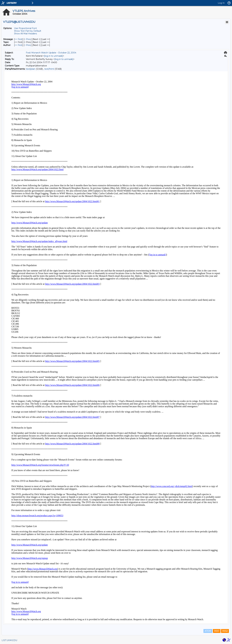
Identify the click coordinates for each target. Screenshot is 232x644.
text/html (49, 69)
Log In (221, 3)
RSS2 (225, 631)
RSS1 (217, 631)
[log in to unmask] (53, 56)
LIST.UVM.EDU (9, 640)
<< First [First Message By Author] (18, 45)
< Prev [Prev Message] (28, 39)
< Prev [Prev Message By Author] (28, 45)
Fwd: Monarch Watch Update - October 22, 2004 (51, 53)
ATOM (208, 631)
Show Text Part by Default (28, 31)
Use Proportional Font (25, 28)
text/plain (31, 69)
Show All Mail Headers (25, 34)
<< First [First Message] (18, 39)
